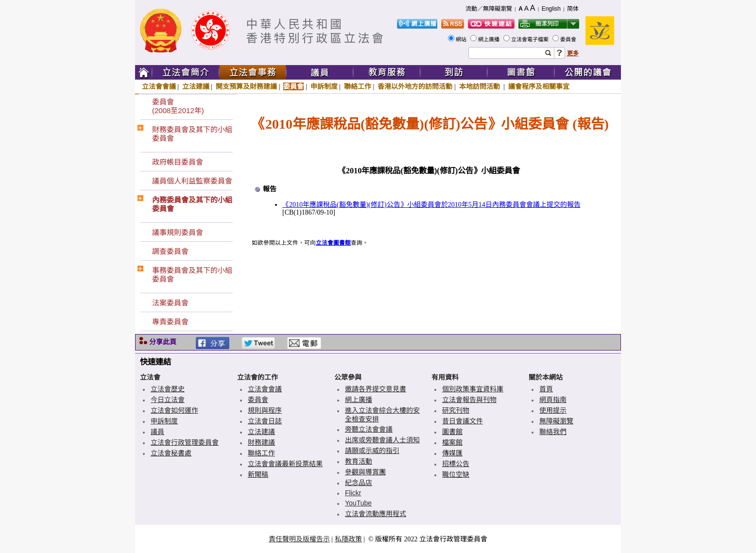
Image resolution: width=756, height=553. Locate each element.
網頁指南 (553, 400)
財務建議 (261, 442)
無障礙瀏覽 (556, 421)
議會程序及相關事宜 (539, 86)
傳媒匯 (452, 453)
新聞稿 (258, 474)
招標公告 (456, 464)
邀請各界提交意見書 (376, 389)
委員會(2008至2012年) (178, 106)
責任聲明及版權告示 (299, 539)
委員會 (569, 39)
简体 (573, 9)
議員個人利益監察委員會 (192, 181)
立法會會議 (159, 86)
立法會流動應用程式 (376, 514)
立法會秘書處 (171, 453)
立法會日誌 (265, 421)
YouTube (358, 503)
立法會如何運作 (174, 410)
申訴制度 (324, 86)
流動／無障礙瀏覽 (489, 9)
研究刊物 (456, 410)
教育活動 (359, 461)
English (551, 9)
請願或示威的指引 (372, 451)
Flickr (353, 493)
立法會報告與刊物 (469, 400)
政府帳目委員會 (178, 162)
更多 (573, 53)
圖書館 (452, 432)
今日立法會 (168, 400)
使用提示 (553, 410)
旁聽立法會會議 (369, 429)
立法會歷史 (168, 389)
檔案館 (452, 442)
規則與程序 (265, 410)
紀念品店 (359, 483)
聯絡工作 (358, 86)
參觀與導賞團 (365, 472)
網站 (462, 39)
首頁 (546, 389)
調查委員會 (170, 251)
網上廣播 (490, 39)
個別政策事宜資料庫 (473, 389)
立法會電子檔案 (531, 39)
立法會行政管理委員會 (185, 442)
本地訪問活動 (481, 86)
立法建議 (196, 86)
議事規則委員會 (178, 232)
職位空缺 (456, 474)
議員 (157, 432)
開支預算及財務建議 (246, 86)
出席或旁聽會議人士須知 (382, 440)
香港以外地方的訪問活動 (415, 86)
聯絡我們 (553, 432)
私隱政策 (348, 539)
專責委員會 (170, 322)
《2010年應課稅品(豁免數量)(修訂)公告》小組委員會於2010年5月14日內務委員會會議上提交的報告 (431, 205)
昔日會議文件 (463, 421)
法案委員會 (170, 303)
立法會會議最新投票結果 (285, 464)
